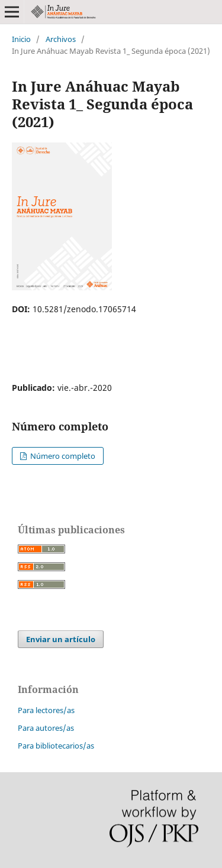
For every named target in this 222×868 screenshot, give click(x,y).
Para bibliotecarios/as (56, 746)
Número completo (62, 456)
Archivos (61, 39)
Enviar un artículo (61, 639)
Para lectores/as (46, 710)
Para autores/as (46, 728)
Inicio (21, 39)
